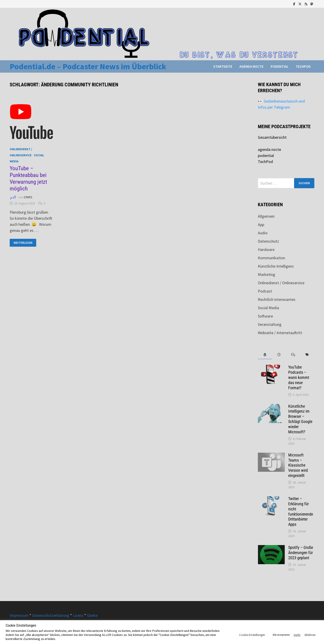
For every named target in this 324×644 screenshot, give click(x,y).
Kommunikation (271, 258)
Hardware (266, 249)
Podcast (265, 291)
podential (280, 66)
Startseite (223, 66)
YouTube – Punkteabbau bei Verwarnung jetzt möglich (28, 178)
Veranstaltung (270, 324)
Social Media (268, 308)
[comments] (293, 355)
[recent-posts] (279, 355)
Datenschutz (268, 241)
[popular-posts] (265, 355)
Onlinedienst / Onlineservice (281, 283)
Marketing (267, 274)
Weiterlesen (24, 243)
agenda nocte (251, 66)
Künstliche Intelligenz (276, 266)
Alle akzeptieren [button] (281, 635)
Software (265, 316)
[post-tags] (307, 355)
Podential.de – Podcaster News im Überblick (88, 66)
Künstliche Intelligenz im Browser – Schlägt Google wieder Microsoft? (300, 419)
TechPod (303, 66)
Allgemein (266, 216)
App (261, 225)
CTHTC (28, 197)
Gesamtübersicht (272, 137)
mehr (297, 635)
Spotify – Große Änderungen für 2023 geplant (301, 553)
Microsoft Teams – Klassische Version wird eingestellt (298, 465)
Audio (263, 233)
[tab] (265, 355)
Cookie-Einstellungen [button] (252, 635)
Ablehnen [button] (310, 635)
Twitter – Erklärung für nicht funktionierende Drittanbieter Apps (301, 511)
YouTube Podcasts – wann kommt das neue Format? (299, 377)
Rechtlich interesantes (277, 299)
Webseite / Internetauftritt (280, 333)
